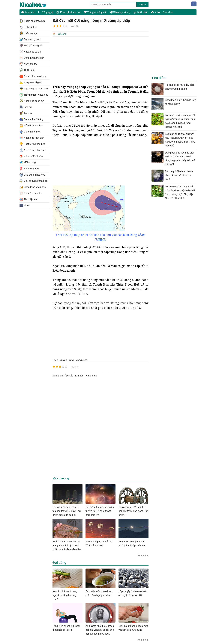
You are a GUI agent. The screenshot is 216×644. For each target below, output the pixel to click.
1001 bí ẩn (141, 12)
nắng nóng (91, 375)
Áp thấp (69, 375)
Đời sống (62, 34)
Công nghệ (46, 12)
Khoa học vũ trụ (120, 12)
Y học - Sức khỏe (162, 12)
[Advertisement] (100, 60)
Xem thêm (143, 555)
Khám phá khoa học (69, 12)
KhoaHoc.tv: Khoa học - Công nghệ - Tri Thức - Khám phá (36, 5)
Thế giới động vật (95, 12)
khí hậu (79, 375)
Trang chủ (28, 12)
